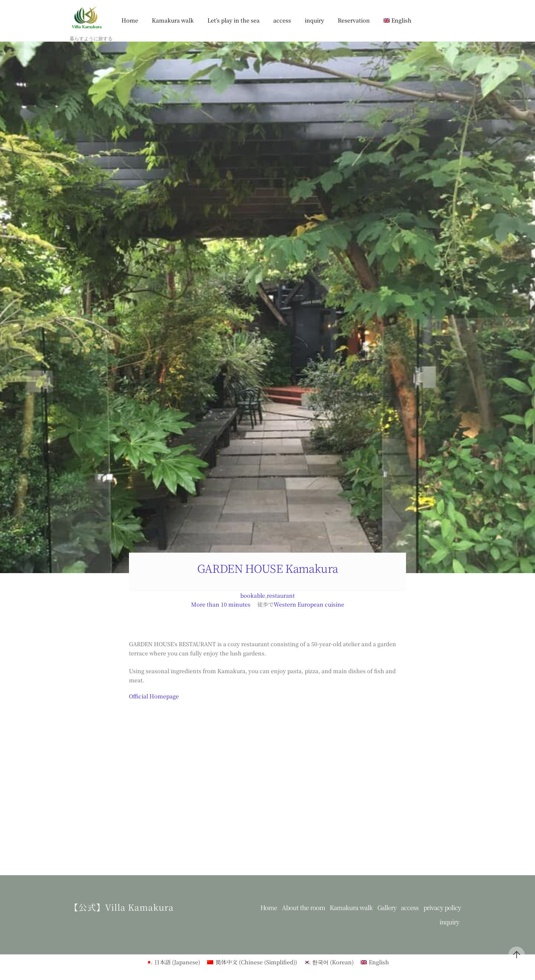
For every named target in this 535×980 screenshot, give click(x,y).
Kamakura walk (173, 20)
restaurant (281, 595)
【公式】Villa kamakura (122, 907)
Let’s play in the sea (234, 20)
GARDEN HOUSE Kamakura (268, 568)
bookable (253, 595)
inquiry (314, 20)
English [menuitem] (379, 962)
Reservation (354, 20)
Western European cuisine (309, 604)
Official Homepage (154, 696)
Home (130, 20)
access (282, 20)
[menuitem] (397, 21)
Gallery (387, 907)
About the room (303, 907)
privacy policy (442, 907)
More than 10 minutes (221, 604)
